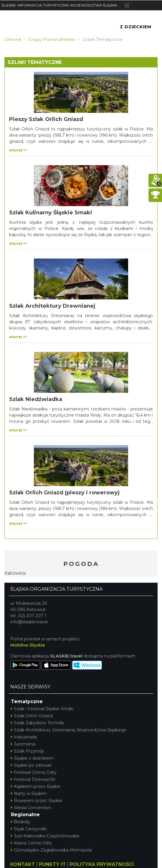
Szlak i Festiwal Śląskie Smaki (42, 709)
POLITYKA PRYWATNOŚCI (102, 864)
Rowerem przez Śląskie (37, 801)
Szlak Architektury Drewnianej (52, 306)
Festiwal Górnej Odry (34, 772)
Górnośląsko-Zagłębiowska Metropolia (51, 850)
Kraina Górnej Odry (32, 843)
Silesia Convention (31, 808)
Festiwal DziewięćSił (33, 779)
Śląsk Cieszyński (29, 829)
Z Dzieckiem (136, 27)
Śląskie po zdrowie (31, 765)
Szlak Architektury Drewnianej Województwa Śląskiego (69, 730)
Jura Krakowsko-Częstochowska (45, 836)
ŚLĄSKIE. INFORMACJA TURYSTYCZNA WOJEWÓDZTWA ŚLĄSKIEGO (62, 5)
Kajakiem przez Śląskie (36, 786)
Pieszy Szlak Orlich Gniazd (46, 119)
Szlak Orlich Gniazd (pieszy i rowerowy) (64, 493)
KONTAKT (23, 864)
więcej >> (18, 150)
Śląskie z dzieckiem (32, 758)
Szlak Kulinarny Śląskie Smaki (51, 213)
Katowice (15, 573)
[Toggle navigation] (127, 5)
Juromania (23, 744)
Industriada (24, 737)
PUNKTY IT (52, 864)
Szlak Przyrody (28, 751)
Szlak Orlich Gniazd (32, 716)
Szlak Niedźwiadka (36, 399)
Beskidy (20, 822)
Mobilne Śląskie (28, 645)
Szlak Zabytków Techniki (37, 723)
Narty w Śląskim (29, 794)
